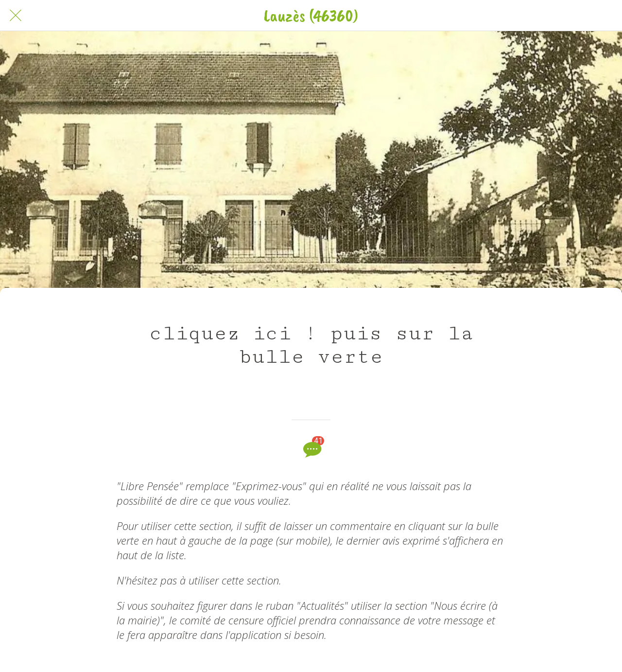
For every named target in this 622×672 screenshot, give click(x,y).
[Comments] (311, 449)
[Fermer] (16, 16)
